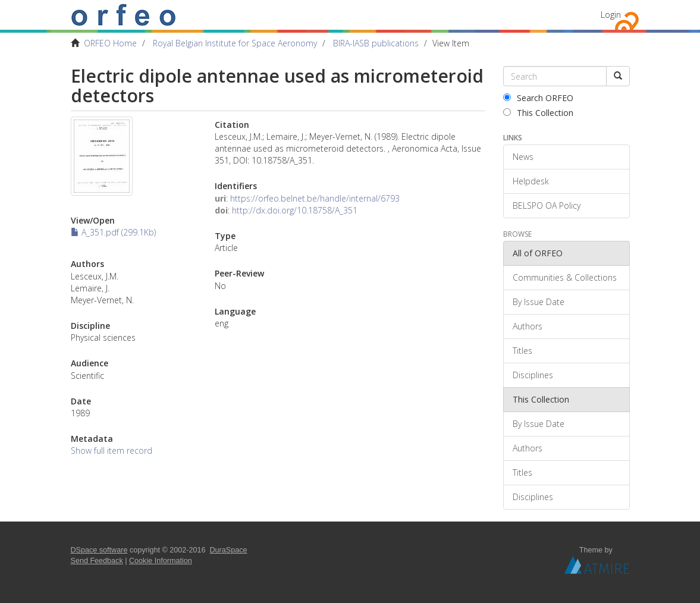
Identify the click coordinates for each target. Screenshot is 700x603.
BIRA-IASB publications (376, 43)
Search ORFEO (538, 98)
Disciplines (533, 375)
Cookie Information (161, 561)
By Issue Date (539, 302)
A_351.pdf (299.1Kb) (113, 232)
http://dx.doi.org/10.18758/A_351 (295, 210)
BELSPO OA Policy (547, 205)
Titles (522, 351)
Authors (528, 326)
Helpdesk (531, 181)
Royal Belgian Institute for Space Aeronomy (235, 43)
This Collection (538, 113)
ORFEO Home (110, 43)
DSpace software (99, 550)
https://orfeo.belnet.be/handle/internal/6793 (315, 198)
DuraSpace (229, 550)
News (523, 157)
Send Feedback (97, 561)
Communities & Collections (565, 277)
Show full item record (112, 450)
